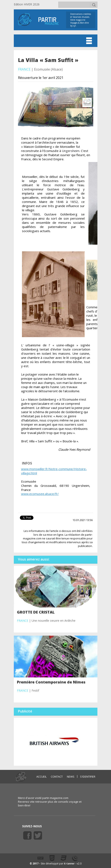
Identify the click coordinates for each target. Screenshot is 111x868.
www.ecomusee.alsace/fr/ (40, 494)
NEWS (71, 777)
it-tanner (69, 864)
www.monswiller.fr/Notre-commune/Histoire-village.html (54, 471)
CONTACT (57, 777)
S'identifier (88, 777)
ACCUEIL (41, 777)
